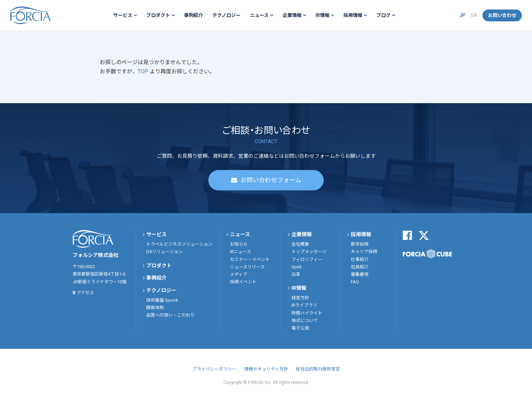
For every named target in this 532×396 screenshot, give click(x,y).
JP (462, 15)
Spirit (297, 267)
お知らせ (239, 244)
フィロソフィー (307, 259)
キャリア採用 (364, 252)
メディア (239, 274)
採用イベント (243, 282)
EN (474, 15)
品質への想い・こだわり (170, 315)
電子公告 (300, 328)
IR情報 (322, 15)
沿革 (296, 274)
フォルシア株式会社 (31, 15)
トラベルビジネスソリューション (179, 244)
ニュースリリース (247, 267)
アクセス (85, 293)
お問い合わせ (502, 15)
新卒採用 (360, 244)
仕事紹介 (360, 259)
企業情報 (292, 15)
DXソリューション (165, 252)
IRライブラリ (304, 305)
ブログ (383, 15)
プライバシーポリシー (214, 369)
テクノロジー (226, 15)
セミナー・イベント (250, 259)
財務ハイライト (307, 313)
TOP (144, 71)
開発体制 (155, 308)
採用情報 (353, 15)
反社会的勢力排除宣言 (318, 369)
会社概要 (300, 244)
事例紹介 (193, 15)
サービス (123, 15)
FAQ (355, 282)
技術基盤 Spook (162, 300)
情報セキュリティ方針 (266, 369)
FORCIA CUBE (427, 254)
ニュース (259, 15)
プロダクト (158, 15)
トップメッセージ (309, 252)
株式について (305, 320)
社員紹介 (360, 267)
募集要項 (360, 274)
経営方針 (300, 298)
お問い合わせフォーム (271, 180)
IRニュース (241, 252)
